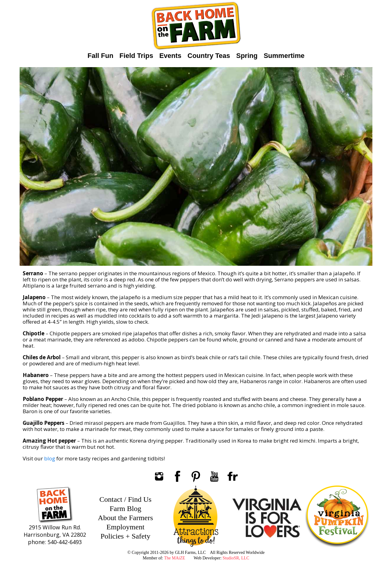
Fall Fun (100, 56)
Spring (247, 56)
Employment (126, 527)
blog (50, 458)
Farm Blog (125, 509)
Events (170, 56)
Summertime (284, 56)
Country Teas (209, 56)
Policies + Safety (125, 536)
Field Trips (136, 56)
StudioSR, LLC (236, 558)
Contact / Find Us (126, 499)
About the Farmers (126, 518)
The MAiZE (175, 558)
